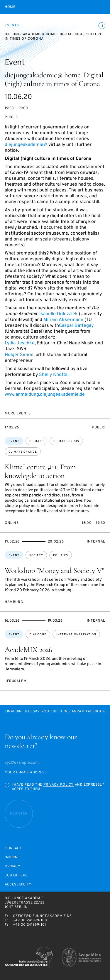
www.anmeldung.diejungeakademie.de (45, 395)
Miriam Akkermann (63, 320)
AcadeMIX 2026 (28, 649)
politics (61, 556)
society (36, 556)
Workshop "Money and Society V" (54, 570)
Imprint (12, 858)
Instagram (74, 712)
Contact (13, 849)
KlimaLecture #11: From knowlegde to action (40, 471)
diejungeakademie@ (26, 145)
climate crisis (66, 441)
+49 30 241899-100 (30, 920)
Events (12, 25)
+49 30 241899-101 (29, 925)
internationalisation (76, 635)
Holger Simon (19, 355)
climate (36, 441)
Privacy (12, 867)
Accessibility (18, 885)
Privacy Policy (59, 785)
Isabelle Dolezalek (59, 314)
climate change (23, 452)
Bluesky (32, 712)
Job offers (16, 876)
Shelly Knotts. (54, 375)
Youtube (50, 712)
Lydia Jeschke (20, 343)
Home (10, 7)
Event (14, 441)
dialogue (38, 635)
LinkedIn (13, 712)
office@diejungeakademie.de (42, 916)
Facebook (96, 712)
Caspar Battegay (76, 326)
